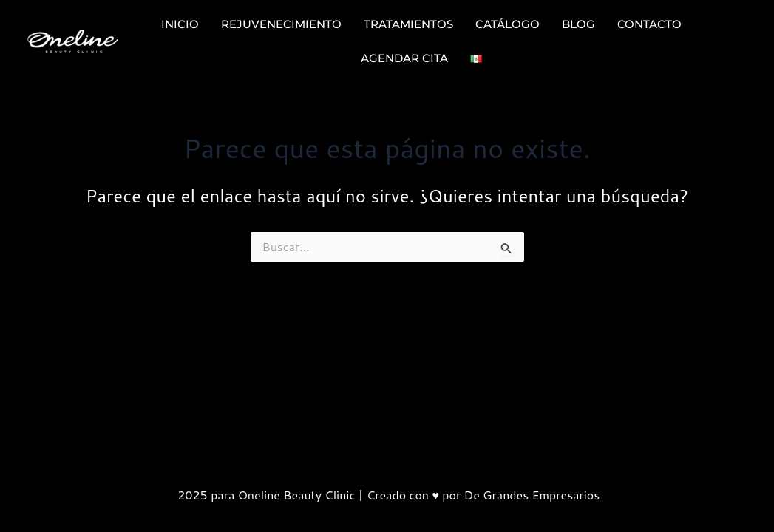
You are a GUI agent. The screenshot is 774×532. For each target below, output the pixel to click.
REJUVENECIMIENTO (281, 24)
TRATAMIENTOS (408, 24)
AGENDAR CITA (404, 58)
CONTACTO (649, 24)
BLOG (578, 24)
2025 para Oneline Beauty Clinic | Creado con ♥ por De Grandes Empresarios (387, 495)
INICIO (180, 24)
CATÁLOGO (507, 24)
